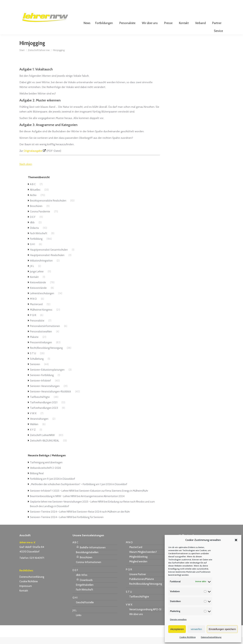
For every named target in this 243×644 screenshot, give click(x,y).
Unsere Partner (138, 581)
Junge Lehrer (37, 278)
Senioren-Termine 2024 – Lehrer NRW (51, 519)
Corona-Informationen (89, 569)
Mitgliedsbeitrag (138, 564)
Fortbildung (36, 246)
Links (79, 622)
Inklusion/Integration (41, 267)
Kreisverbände (38, 289)
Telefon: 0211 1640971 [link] (32, 565)
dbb (32, 229)
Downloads (84, 586)
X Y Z (33, 437)
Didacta (34, 235)
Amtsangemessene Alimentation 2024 (103, 503)
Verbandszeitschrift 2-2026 (45, 475)
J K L (32, 273)
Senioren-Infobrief (40, 387)
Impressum (26, 593)
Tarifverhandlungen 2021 (44, 409)
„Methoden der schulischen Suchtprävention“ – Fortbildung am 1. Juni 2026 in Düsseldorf (79, 491)
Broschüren (36, 213)
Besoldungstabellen (87, 559)
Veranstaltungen (39, 426)
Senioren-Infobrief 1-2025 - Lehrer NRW (52, 498)
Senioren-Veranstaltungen (45, 393)
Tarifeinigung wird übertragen (46, 469)
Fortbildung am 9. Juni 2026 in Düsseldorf (53, 486)
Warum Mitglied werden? (143, 559)
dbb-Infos (82, 582)
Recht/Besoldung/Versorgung (46, 355)
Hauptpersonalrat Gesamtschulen (49, 257)
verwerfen (196, 629)
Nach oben (26, 171)
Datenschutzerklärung (211, 637)
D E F (33, 224)
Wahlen (34, 431)
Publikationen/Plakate (142, 586)
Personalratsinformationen (45, 333)
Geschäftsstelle (85, 609)
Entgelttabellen (85, 592)
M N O (33, 306)
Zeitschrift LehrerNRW (42, 442)
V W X (33, 420)
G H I (32, 251)
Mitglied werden (138, 568)
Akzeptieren (177, 629)
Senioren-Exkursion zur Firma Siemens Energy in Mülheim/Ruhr (114, 498)
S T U (33, 360)
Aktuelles (35, 197)
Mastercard (36, 311)
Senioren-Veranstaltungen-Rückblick (50, 398)
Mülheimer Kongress (41, 317)
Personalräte (37, 327)
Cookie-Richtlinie (188, 637)
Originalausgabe (33, 158)
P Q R (33, 322)
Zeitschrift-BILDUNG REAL (45, 447)
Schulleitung (37, 366)
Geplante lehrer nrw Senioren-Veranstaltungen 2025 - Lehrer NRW (67, 508)
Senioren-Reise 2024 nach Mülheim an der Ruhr (103, 519)
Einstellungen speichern (222, 629)
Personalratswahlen (41, 338)
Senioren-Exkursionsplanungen (47, 377)
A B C (33, 191)
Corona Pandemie (40, 218)
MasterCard (136, 554)
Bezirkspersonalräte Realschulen (48, 207)
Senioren (35, 371)
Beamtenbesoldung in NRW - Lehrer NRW (53, 503)
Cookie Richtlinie (29, 588)
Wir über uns (136, 621)
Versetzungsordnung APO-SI (145, 616)
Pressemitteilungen (41, 349)
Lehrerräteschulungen (42, 300)
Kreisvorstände (38, 295)
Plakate (34, 344)
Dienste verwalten (178, 619)
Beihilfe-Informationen (91, 554)
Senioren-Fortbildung (42, 382)
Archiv (33, 202)
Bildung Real (37, 480)
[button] (236, 540)
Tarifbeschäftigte (40, 404)
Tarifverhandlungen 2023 (44, 415)
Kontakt (34, 284)
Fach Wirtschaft (39, 240)
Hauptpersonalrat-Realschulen (47, 262)
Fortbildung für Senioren (90, 524)
